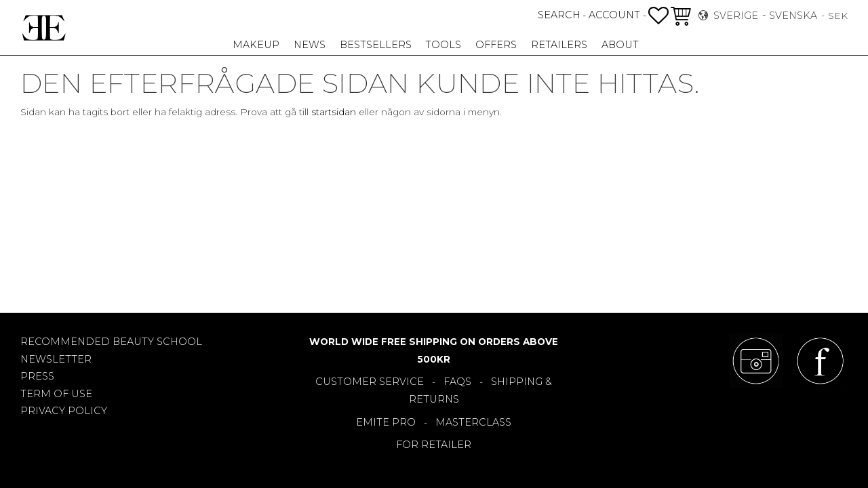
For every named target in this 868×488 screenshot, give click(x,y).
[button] (658, 16)
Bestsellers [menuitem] (376, 45)
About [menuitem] (620, 45)
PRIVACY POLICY (64, 411)
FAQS (457, 382)
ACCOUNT (614, 15)
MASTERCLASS (473, 422)
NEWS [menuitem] (310, 45)
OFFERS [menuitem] (496, 45)
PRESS (37, 376)
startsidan (334, 112)
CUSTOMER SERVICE (370, 382)
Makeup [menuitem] (256, 45)
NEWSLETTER (56, 359)
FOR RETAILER (434, 445)
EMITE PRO (386, 422)
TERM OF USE (56, 394)
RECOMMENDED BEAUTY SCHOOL (111, 342)
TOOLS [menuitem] (443, 45)
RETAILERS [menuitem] (559, 45)
